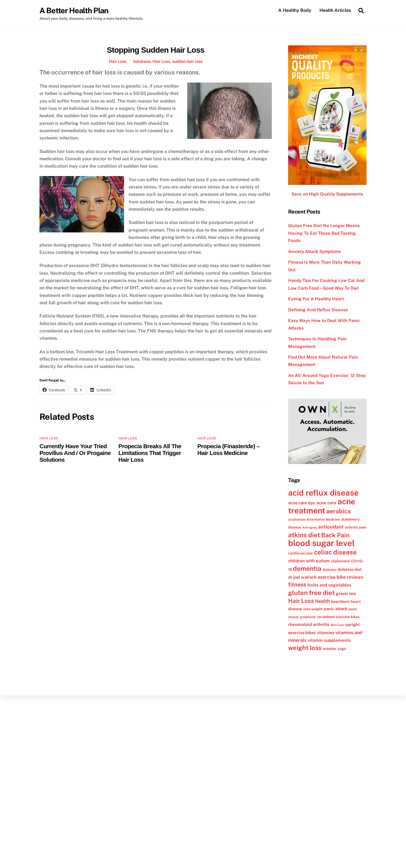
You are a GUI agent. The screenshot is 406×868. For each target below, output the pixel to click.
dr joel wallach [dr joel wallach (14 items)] (302, 577)
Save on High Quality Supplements (327, 194)
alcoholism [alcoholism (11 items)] (297, 520)
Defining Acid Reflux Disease (318, 310)
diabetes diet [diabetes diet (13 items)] (350, 569)
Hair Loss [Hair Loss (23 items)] (301, 601)
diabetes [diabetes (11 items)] (329, 570)
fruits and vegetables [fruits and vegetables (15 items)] (329, 585)
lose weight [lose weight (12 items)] (313, 609)
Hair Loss (118, 61)
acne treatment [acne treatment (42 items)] (322, 506)
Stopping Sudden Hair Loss (156, 50)
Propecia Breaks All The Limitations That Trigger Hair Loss (150, 453)
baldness (142, 61)
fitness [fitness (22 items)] (297, 585)
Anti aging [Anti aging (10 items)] (310, 527)
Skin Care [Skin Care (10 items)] (337, 625)
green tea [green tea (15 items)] (346, 593)
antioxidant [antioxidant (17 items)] (331, 527)
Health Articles (335, 10)
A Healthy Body (295, 10)
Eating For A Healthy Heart (316, 299)
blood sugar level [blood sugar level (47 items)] (321, 543)
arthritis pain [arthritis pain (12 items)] (355, 527)
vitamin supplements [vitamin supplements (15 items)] (329, 640)
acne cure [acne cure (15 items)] (326, 503)
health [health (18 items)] (323, 601)
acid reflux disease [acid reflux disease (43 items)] (323, 493)
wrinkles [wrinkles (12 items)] (330, 649)
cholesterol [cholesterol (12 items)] (340, 561)
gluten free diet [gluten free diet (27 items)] (311, 593)
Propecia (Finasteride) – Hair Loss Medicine (229, 449)
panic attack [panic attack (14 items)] (336, 609)
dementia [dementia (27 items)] (307, 569)
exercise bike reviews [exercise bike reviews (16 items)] (340, 577)
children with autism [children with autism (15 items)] (309, 561)
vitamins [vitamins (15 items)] (326, 632)
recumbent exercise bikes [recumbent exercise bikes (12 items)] (338, 617)
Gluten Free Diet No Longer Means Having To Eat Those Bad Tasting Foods (324, 233)
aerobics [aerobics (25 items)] (338, 511)
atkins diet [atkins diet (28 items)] (304, 535)
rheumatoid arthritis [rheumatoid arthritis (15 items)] (309, 624)
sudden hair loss (187, 61)
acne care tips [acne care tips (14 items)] (302, 503)
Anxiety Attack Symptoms (315, 251)
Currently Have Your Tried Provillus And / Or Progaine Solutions (75, 453)
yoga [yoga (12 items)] (342, 649)
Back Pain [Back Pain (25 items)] (335, 535)
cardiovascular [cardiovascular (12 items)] (301, 553)
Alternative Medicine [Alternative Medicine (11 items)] (323, 520)
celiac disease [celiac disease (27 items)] (335, 552)
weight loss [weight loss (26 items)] (305, 648)
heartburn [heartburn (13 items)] (340, 601)
